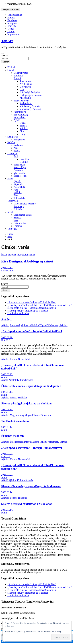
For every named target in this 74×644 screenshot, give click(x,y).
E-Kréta (11, 18)
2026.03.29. (7, 337)
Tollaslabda (19, 198)
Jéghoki (17, 181)
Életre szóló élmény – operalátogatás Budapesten (32, 308)
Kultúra (11, 142)
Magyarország (21, 115)
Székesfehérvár (21, 101)
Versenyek (13, 201)
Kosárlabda (19, 187)
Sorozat (24, 126)
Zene (16, 148)
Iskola (17, 151)
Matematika (19, 173)
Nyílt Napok (26, 84)
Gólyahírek (25, 87)
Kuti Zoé (6, 340)
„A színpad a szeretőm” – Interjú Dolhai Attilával (32, 302)
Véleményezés (21, 73)
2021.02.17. (7, 268)
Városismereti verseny (25, 204)
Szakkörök (13, 137)
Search (5, 55)
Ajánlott (6, 319)
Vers (16, 220)
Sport (10, 179)
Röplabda (18, 184)
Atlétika (18, 192)
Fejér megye (20, 112)
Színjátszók (19, 140)
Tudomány (13, 153)
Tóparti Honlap (15, 15)
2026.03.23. (7, 374)
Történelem (19, 165)
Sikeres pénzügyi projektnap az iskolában (28, 311)
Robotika (24, 159)
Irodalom (18, 145)
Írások (10, 212)
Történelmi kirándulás (18, 313)
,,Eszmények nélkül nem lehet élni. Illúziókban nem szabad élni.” (40, 305)
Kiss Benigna (8, 271)
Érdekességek (20, 176)
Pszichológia (20, 167)
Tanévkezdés (26, 81)
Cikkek (11, 70)
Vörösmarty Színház (30, 106)
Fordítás (18, 226)
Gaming (24, 162)
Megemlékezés (32, 415)
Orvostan (18, 170)
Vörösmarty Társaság (30, 109)
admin (4, 377)
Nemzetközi (20, 117)
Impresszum (13, 34)
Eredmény (19, 206)
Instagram (12, 23)
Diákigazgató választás (31, 95)
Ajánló (17, 120)
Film (22, 131)
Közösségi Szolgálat (30, 92)
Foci (16, 190)
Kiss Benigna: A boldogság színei (27, 261)
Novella (17, 218)
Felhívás (18, 209)
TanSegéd (12, 229)
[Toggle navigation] (2, 54)
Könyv (23, 134)
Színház (24, 128)
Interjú (27, 325)
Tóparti (17, 78)
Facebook (12, 20)
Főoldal (11, 67)
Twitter (11, 31)
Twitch (11, 29)
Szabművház (26, 103)
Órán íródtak (20, 223)
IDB (22, 89)
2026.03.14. (7, 392)
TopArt (7, 41)
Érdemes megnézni (13, 436)
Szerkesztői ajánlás (23, 215)
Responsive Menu (11, 9)
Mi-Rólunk (25, 98)
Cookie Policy (56, 631)
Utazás (23, 123)
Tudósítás (18, 76)
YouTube (12, 26)
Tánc (16, 195)
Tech (16, 156)
